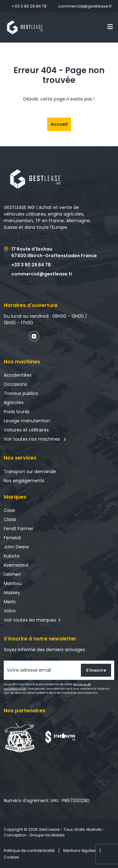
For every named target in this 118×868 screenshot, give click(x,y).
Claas (10, 519)
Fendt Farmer (19, 529)
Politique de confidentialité (29, 851)
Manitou (13, 583)
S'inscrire (96, 670)
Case (9, 510)
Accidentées (18, 375)
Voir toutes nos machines (35, 439)
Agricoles (14, 402)
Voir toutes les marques (30, 620)
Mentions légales (79, 851)
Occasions (15, 384)
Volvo (10, 611)
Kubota (12, 556)
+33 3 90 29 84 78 (29, 6)
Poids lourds (17, 412)
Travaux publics (21, 393)
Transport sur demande (30, 472)
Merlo (10, 602)
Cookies (11, 857)
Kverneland (16, 565)
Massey (12, 593)
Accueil (59, 124)
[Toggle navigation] (110, 27)
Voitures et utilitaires (26, 430)
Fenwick (12, 538)
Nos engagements (24, 481)
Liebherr (12, 574)
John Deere (16, 547)
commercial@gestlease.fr (85, 6)
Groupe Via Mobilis (47, 835)
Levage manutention (27, 421)
